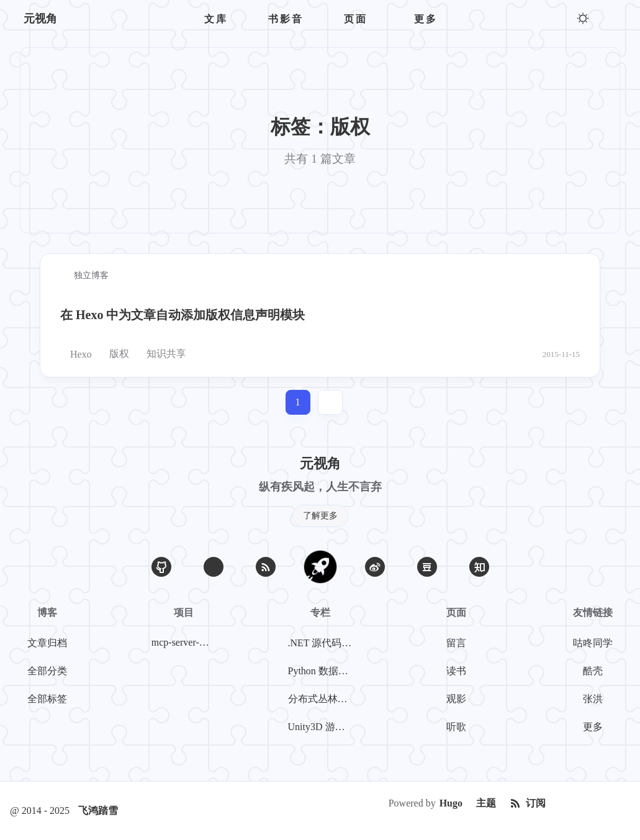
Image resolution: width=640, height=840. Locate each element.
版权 (114, 354)
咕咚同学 (593, 643)
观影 (456, 699)
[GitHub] (161, 567)
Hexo (76, 354)
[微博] (375, 567)
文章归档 (47, 643)
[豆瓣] (427, 567)
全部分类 (47, 671)
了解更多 (320, 516)
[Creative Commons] (592, 803)
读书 (456, 671)
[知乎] (479, 567)
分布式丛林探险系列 (323, 699)
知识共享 (161, 354)
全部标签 (47, 699)
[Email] (214, 567)
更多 (593, 727)
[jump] (330, 402)
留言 (456, 643)
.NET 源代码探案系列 (323, 643)
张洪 (593, 699)
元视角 (40, 19)
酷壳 (593, 671)
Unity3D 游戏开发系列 (323, 727)
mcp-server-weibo (186, 642)
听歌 (456, 727)
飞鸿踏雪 (98, 811)
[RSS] (266, 567)
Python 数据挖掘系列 (323, 671)
